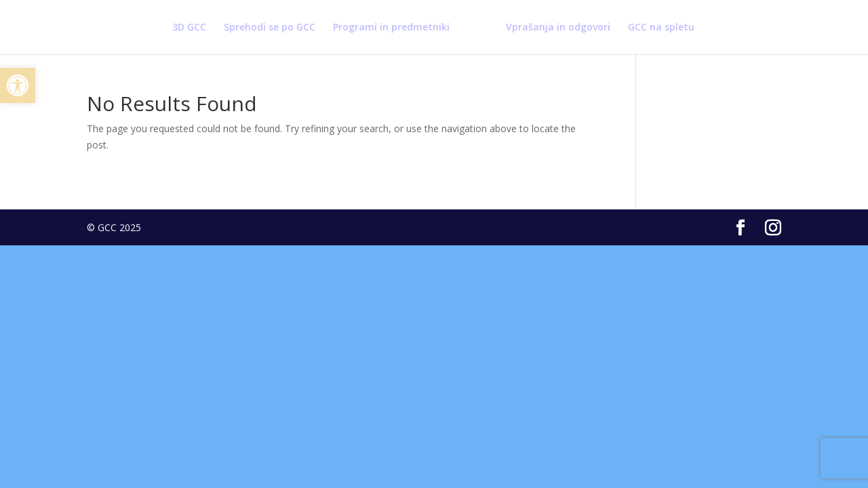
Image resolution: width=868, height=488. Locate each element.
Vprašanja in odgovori (558, 28)
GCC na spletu (661, 28)
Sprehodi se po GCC (270, 28)
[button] (18, 85)
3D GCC (189, 28)
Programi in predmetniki (391, 28)
